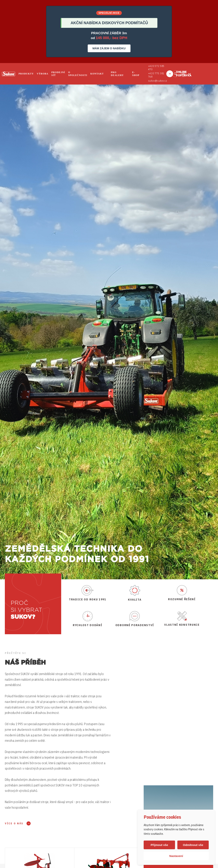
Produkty (26, 74)
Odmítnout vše (193, 845)
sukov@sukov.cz (157, 81)
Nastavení (176, 856)
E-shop (136, 74)
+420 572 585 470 (156, 68)
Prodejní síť (58, 74)
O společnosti (78, 74)
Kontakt (97, 74)
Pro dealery (117, 74)
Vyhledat (176, 74)
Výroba (42, 74)
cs (183, 74)
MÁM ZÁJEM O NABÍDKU (109, 48)
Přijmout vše (159, 845)
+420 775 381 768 (156, 75)
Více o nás (14, 823)
